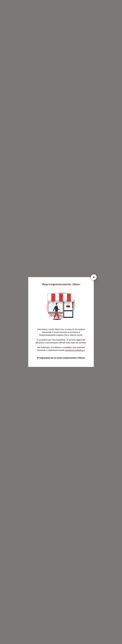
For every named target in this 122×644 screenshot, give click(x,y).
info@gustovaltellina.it (75, 350)
